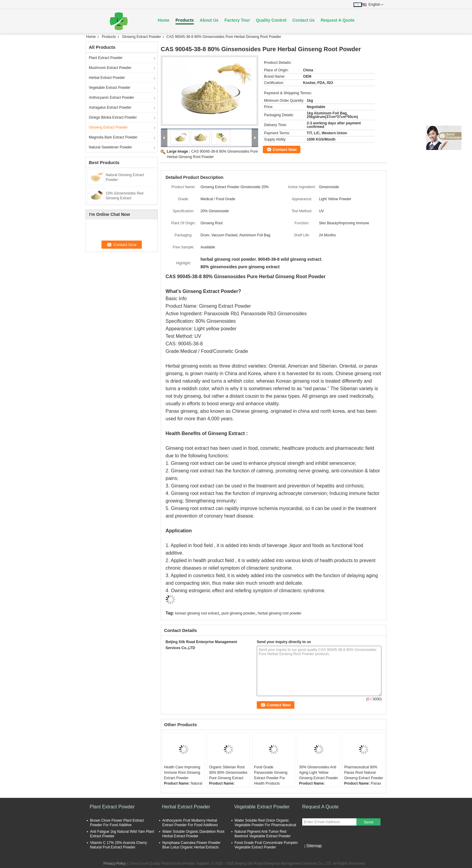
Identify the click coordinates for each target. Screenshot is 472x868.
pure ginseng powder (238, 613)
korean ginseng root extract (197, 613)
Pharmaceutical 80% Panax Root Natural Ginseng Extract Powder (363, 773)
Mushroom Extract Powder (110, 68)
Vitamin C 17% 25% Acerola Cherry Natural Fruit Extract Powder (118, 845)
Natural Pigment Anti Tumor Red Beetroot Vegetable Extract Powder (263, 834)
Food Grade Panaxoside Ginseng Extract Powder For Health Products (271, 775)
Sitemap (314, 846)
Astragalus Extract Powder (110, 107)
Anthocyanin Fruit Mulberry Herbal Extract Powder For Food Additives (190, 823)
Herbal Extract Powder (107, 78)
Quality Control (271, 20)
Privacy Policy (115, 863)
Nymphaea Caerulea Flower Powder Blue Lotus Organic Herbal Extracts (191, 845)
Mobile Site (313, 853)
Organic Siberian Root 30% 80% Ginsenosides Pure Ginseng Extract (228, 773)
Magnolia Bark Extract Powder (113, 137)
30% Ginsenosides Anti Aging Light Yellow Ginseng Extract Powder (319, 773)
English (376, 5)
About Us (209, 20)
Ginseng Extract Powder (141, 37)
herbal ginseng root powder (279, 613)
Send (368, 822)
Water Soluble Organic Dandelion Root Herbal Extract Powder (193, 834)
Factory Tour (237, 20)
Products (185, 20)
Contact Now (285, 149)
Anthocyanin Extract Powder (112, 98)
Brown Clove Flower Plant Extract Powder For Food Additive (117, 823)
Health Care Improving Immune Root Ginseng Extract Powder (182, 773)
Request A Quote (338, 20)
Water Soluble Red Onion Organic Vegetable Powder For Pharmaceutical (265, 823)
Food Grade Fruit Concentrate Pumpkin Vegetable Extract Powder (266, 845)
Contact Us (303, 20)
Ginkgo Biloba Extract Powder (113, 117)
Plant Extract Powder (106, 58)
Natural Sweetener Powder (110, 147)
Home (164, 20)
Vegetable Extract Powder (110, 88)
